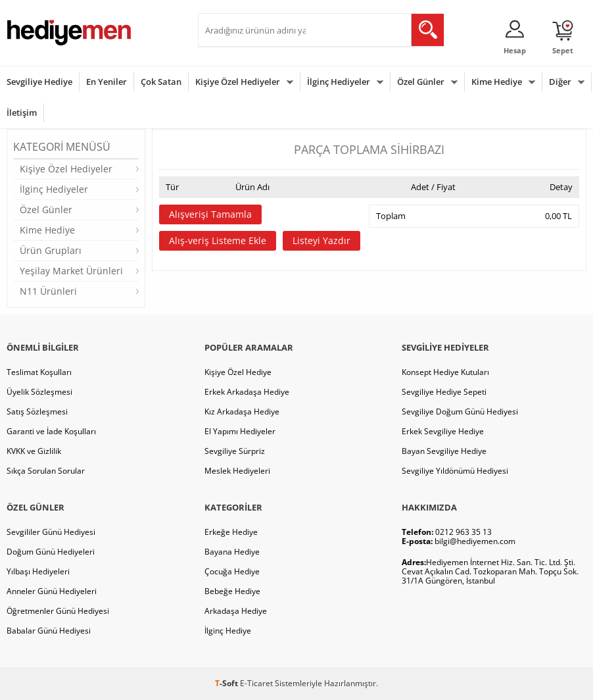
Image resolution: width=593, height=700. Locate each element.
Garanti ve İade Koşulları (51, 431)
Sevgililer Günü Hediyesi (51, 532)
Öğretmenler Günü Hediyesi (58, 611)
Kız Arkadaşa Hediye (242, 412)
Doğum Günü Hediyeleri (51, 552)
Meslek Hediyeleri (237, 471)
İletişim (22, 113)
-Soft (227, 683)
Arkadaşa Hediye (236, 611)
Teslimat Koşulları (39, 372)
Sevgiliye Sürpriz (235, 451)
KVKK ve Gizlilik (34, 451)
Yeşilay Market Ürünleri (71, 271)
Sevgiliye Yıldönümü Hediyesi (455, 471)
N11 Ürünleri (48, 291)
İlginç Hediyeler (339, 82)
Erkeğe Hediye (231, 532)
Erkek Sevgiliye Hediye (443, 431)
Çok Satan (161, 82)
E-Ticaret (256, 683)
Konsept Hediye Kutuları (445, 372)
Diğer (560, 82)
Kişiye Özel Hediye (238, 372)
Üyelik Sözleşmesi (39, 392)
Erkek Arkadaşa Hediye (247, 392)
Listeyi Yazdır (321, 240)
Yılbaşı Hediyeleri (38, 571)
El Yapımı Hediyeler (240, 431)
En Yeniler (107, 82)
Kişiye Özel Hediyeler (238, 82)
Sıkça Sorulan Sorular (46, 471)
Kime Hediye (497, 82)
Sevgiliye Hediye (39, 82)
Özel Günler (421, 82)
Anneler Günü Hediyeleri (52, 591)
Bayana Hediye (232, 552)
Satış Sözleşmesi (37, 412)
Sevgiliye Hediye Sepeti (444, 392)
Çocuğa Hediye (232, 571)
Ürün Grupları (51, 250)
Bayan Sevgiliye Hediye (444, 451)
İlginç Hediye (228, 631)
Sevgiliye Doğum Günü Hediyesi (460, 412)
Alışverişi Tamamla (210, 214)
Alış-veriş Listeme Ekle (218, 240)
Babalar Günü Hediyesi (49, 631)
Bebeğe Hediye (232, 591)
